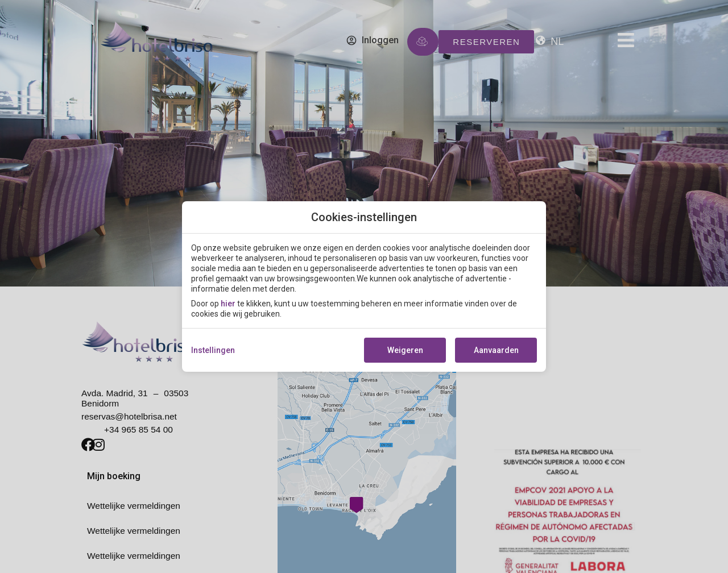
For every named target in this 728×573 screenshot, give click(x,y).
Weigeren (405, 350)
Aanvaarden (496, 350)
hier (228, 304)
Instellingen (213, 350)
